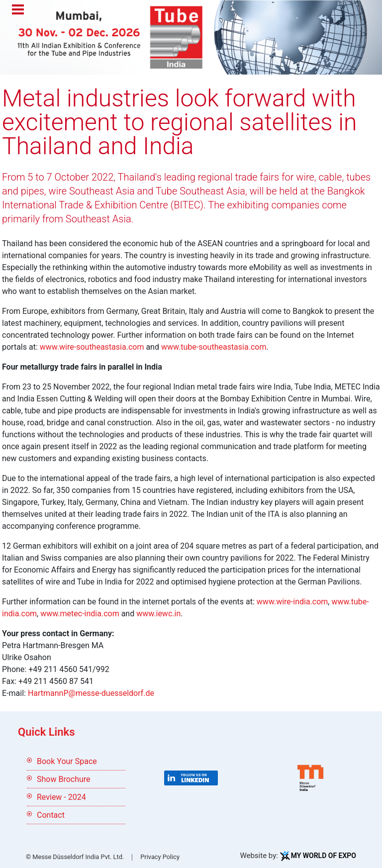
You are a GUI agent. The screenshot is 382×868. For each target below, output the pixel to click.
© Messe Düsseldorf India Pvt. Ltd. (75, 857)
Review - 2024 (61, 797)
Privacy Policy (160, 857)
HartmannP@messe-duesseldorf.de (91, 693)
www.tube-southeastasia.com (214, 347)
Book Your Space (67, 761)
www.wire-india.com (292, 602)
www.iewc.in (158, 614)
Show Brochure (64, 779)
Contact (51, 815)
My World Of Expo (324, 856)
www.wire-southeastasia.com (92, 347)
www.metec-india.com (80, 614)
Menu (18, 10)
